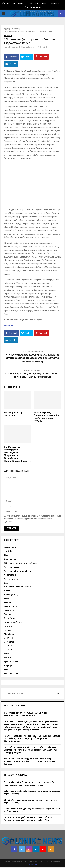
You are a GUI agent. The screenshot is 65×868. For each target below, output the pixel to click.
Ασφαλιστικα (10, 575)
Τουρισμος (9, 665)
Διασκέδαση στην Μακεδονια (17, 587)
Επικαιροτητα (10, 606)
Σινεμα (7, 654)
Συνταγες (8, 658)
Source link (9, 326)
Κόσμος (8, 630)
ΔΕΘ (6, 583)
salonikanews (13, 47)
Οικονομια (9, 638)
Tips (6, 555)
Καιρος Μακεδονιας (13, 622)
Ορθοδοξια (8, 36)
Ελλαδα (7, 603)
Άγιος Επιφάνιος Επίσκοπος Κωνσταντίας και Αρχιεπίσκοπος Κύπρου (47, 417)
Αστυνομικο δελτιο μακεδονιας (18, 571)
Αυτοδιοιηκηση (11, 579)
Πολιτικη (8, 650)
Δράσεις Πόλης (11, 595)
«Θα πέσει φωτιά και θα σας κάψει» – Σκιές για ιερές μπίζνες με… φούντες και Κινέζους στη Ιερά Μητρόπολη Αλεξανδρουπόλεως (32, 739)
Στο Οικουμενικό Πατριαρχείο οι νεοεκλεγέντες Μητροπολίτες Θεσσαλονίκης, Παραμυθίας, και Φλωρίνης (18, 454)
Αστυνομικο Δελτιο (13, 567)
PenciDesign (32, 864)
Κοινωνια (8, 626)
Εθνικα (7, 599)
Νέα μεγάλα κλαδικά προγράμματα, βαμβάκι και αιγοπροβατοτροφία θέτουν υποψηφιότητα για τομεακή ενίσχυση (32, 358)
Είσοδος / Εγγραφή (51, 3)
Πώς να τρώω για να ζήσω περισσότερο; (22, 809)
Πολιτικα (8, 646)
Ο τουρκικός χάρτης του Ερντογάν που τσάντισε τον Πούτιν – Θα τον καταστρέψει (32, 375)
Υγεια (7, 669)
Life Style (8, 551)
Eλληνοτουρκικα (11, 547)
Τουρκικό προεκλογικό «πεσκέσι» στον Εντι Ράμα (27, 817)
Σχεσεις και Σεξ (11, 662)
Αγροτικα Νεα (10, 559)
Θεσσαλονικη (10, 618)
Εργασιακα (9, 610)
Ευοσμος (8, 614)
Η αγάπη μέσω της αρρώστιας (13, 414)
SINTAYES (8, 800)
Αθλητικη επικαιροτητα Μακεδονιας (21, 563)
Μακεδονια (9, 634)
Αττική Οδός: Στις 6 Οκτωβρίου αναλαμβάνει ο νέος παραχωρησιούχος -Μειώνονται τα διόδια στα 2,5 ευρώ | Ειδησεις (30, 761)
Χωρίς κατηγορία (12, 673)
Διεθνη (7, 591)
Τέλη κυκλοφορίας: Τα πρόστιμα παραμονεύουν (26, 782)
